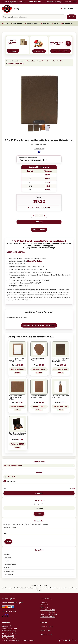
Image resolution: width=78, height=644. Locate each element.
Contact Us (7, 568)
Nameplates (67, 23)
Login (39, 514)
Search (72, 17)
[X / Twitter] (75, 641)
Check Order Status (9, 633)
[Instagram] (63, 641)
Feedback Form (46, 634)
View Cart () (69, 9)
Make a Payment (8, 636)
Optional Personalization (27, 157)
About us (44, 602)
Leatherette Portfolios (15, 64)
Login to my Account (9, 628)
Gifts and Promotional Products (37, 61)
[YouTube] (66, 641)
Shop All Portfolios (34, 261)
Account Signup (9, 571)
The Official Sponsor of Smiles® (13, 2)
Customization (39, 150)
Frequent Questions (48, 610)
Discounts (44, 605)
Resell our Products (48, 617)
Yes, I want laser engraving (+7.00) (34, 160)
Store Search (8, 558)
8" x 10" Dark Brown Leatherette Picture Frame (16, 360)
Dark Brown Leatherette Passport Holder (39, 397)
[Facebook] (60, 641)
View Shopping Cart (9, 638)
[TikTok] (69, 641)
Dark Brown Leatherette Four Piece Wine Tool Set (18, 435)
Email (6, 533)
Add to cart (39, 222)
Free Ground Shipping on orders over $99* (61, 2)
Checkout (39, 493)
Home (5, 23)
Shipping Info (7, 626)
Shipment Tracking (9, 631)
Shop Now (7, 554)
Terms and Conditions (49, 612)
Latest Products (9, 575)
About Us (7, 561)
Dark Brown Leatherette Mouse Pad (39, 359)
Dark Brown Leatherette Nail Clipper (60, 397)
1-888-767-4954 (35, 2)
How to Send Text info (49, 614)
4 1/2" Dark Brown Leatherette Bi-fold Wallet (16, 397)
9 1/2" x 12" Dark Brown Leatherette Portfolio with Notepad (60, 360)
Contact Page (45, 630)
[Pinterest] (72, 641)
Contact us (44, 607)
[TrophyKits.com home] (7, 9)
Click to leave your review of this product (39, 325)
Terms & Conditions (10, 564)
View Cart (12, 477)
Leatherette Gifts (57, 61)
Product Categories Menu (13, 466)
